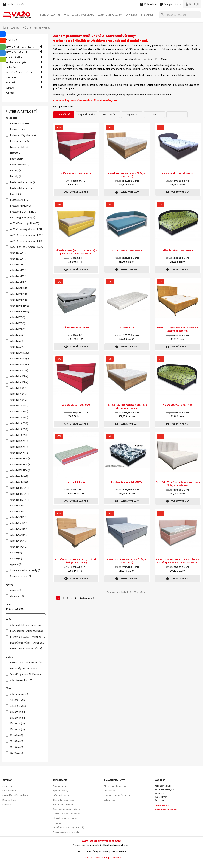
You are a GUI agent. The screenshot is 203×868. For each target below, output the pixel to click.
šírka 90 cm (17, 729)
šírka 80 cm (17, 724)
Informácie (147, 15)
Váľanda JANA (18, 335)
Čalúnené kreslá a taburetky (25, 570)
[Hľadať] (180, 15)
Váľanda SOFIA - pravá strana (127, 250)
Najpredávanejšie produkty (15, 795)
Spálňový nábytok (16, 57)
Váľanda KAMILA (19, 353)
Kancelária (11, 77)
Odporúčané (64, 114)
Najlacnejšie (109, 114)
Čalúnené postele (21, 576)
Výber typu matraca (22, 680)
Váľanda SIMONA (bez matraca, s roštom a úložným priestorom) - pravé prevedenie (178, 561)
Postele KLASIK (19, 200)
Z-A (177, 114)
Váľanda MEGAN (19, 441)
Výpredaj (131, 15)
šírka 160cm (18, 712)
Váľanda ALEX (18, 253)
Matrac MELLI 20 (127, 328)
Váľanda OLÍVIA (19, 476)
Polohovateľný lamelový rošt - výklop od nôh (28, 648)
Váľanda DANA (18, 288)
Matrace (16, 153)
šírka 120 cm (17, 700)
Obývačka (11, 67)
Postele (15, 194)
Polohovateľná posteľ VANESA (127, 482)
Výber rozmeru (19, 694)
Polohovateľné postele (23, 182)
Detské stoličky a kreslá (23, 135)
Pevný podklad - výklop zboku (26, 631)
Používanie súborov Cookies (67, 814)
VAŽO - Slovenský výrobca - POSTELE (28, 235)
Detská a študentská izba (19, 72)
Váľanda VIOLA (19, 541)
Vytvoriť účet (110, 800)
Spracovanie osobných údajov (67, 809)
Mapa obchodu (9, 800)
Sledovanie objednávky (115, 786)
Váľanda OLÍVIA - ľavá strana (178, 405)
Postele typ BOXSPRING (24, 212)
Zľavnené (17, 596)
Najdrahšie (132, 114)
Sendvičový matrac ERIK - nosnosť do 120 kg (28, 674)
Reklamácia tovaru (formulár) (67, 832)
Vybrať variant (76, 192)
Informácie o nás (61, 795)
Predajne (7, 804)
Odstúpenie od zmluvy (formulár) (69, 827)
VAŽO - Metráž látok (110, 15)
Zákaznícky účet (114, 780)
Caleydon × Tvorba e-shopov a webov (102, 857)
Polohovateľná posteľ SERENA (178, 173)
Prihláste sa (109, 791)
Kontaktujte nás (13, 4)
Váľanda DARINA (19, 306)
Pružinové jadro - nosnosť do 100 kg (28, 668)
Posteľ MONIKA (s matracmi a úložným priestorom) (127, 561)
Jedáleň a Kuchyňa (16, 62)
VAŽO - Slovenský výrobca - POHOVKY (28, 229)
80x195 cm (17, 747)
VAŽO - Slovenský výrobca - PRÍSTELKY (28, 241)
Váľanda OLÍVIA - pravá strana (178, 250)
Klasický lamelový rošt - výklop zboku (28, 643)
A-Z (154, 114)
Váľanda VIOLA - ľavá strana (76, 405)
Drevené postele (20, 141)
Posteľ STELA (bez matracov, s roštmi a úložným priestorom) (127, 406)
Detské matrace (19, 123)
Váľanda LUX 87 (19, 406)
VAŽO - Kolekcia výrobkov (79, 15)
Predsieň (10, 82)
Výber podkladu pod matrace (26, 625)
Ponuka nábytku (50, 15)
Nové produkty (9, 791)
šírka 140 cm (18, 706)
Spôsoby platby (61, 791)
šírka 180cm (18, 718)
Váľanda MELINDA (20, 458)
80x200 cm (17, 735)
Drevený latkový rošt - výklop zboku (28, 637)
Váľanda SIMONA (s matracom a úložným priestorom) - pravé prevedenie (76, 252)
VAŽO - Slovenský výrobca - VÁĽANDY (28, 247)
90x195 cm (17, 753)
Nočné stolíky (18, 159)
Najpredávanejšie (87, 114)
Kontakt (57, 823)
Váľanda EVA (18, 317)
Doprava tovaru (60, 786)
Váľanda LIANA (19, 388)
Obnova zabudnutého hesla (117, 795)
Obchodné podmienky (64, 800)
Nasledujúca (87, 598)
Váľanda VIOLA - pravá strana (76, 173)
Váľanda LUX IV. (19, 423)
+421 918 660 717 (162, 806)
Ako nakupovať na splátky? (66, 818)
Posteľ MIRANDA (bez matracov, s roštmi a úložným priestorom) (76, 561)
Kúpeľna (10, 88)
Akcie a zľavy (8, 786)
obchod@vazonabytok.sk (167, 810)
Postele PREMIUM (21, 206)
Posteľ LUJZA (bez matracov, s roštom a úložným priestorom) (178, 329)
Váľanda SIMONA (20, 488)
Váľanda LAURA (19, 370)
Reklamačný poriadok (63, 804)
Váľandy (16, 553)
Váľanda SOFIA (19, 505)
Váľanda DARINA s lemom (76, 328)
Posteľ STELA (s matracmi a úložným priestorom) (127, 175)
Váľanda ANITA (19, 270)
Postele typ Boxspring (23, 217)
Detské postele (19, 129)
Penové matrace (20, 165)
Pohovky (16, 170)
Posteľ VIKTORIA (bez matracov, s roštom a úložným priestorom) (178, 484)
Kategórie (15, 40)
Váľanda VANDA (19, 523)
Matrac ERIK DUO (76, 482)
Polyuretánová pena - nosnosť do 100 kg (28, 662)
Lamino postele (19, 147)
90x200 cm (17, 741)
